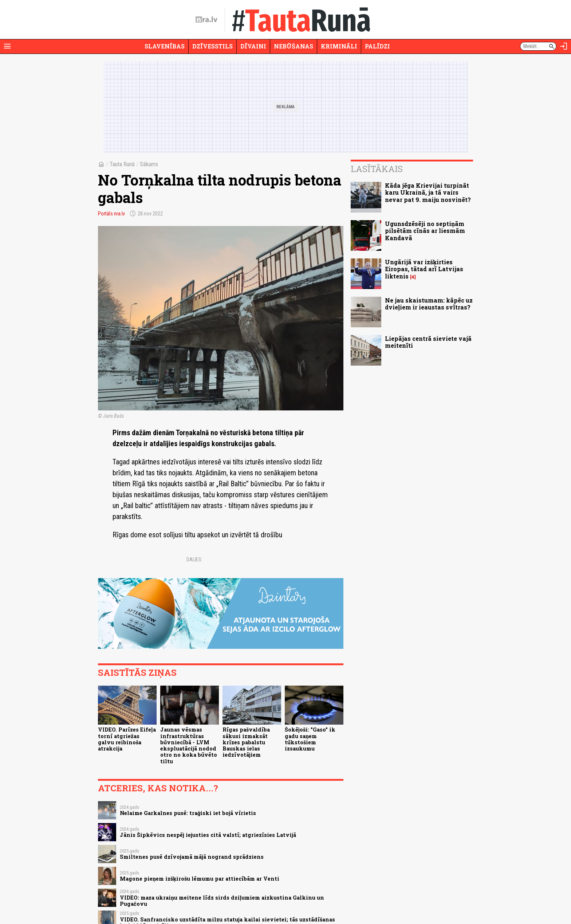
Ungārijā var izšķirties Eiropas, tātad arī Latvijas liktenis (424, 269)
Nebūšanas (294, 46)
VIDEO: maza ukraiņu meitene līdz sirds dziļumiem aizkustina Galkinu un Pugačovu (222, 901)
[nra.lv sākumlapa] (206, 20)
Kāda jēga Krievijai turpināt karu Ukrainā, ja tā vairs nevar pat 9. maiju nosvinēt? (428, 192)
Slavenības (165, 46)
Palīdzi (377, 46)
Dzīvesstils (212, 46)
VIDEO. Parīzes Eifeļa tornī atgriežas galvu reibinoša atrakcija (127, 739)
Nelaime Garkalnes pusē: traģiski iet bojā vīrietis (188, 813)
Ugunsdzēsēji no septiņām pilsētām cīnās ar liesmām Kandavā (425, 231)
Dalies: (194, 560)
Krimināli (339, 46)
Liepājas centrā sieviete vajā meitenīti (428, 342)
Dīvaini (253, 46)
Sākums (149, 164)
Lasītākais (377, 169)
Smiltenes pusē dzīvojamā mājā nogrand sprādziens (192, 857)
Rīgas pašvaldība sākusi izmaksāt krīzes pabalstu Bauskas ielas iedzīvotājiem (246, 742)
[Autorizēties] (564, 46)
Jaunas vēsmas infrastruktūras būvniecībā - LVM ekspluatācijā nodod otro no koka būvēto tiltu (189, 745)
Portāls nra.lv (111, 214)
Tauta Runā (122, 164)
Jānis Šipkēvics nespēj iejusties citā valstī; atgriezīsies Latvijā (208, 835)
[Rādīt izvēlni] (7, 46)
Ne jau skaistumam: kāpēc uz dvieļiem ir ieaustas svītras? (429, 304)
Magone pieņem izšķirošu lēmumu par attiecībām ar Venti (200, 879)
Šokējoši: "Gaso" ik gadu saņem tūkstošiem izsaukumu (310, 739)
